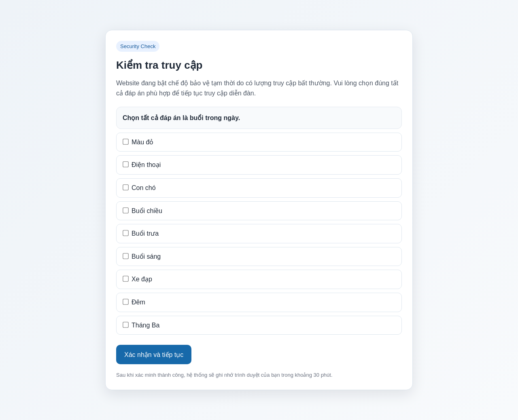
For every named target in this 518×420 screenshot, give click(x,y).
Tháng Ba (141, 325)
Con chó (139, 188)
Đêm (134, 302)
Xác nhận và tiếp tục (154, 355)
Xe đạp (137, 279)
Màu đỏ (138, 142)
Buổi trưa (141, 233)
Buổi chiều (142, 211)
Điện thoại (142, 165)
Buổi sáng (142, 256)
